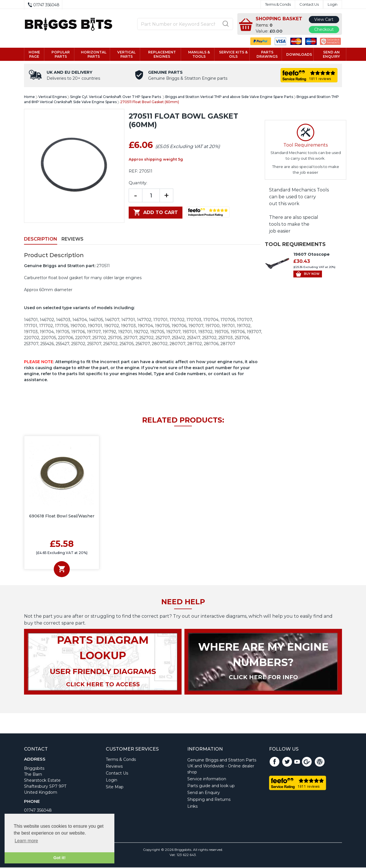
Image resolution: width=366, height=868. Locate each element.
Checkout (324, 29)
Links (192, 807)
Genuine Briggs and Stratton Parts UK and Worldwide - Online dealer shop (222, 767)
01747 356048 (38, 811)
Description (41, 240)
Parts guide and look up (211, 786)
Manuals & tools (199, 55)
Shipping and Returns (209, 800)
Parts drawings (267, 55)
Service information (207, 779)
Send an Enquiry (204, 793)
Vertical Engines (52, 97)
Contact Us (309, 4)
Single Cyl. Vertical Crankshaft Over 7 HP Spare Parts (116, 97)
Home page (34, 55)
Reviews (72, 240)
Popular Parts (61, 55)
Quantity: (138, 183)
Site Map (115, 787)
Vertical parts (126, 55)
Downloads (299, 55)
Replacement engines (162, 55)
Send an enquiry (331, 55)
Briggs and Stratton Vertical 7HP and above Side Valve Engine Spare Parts (229, 97)
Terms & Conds (278, 4)
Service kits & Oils (233, 55)
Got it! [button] (59, 858)
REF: (133, 172)
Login (333, 4)
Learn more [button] (26, 841)
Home (29, 97)
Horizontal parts (94, 55)
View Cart (324, 19)
